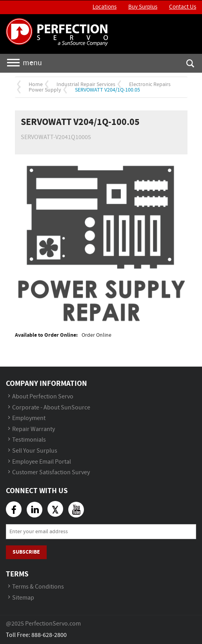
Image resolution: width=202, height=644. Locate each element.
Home (36, 84)
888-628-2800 (49, 635)
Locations (105, 7)
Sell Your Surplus (35, 451)
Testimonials (29, 440)
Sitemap (23, 598)
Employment (29, 418)
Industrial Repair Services (86, 84)
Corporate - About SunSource (51, 408)
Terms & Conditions (38, 587)
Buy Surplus (143, 7)
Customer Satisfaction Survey (51, 472)
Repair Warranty (34, 429)
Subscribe (26, 552)
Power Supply (45, 90)
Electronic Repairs (150, 84)
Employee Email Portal (42, 462)
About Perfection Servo (43, 397)
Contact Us (183, 7)
